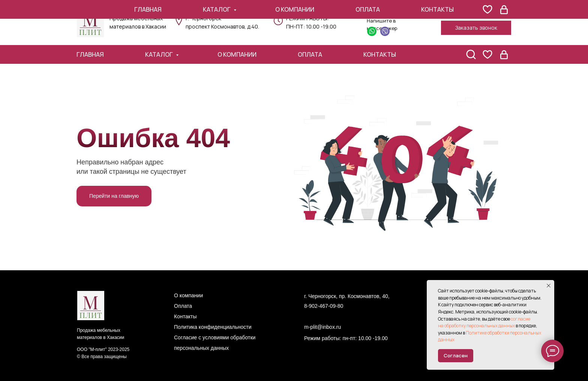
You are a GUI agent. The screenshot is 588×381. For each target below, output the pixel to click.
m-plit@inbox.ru (322, 327)
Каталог (160, 54)
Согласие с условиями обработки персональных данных (215, 343)
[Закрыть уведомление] (549, 286)
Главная (90, 54)
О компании (237, 54)
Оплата (310, 54)
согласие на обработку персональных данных (484, 322)
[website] (487, 54)
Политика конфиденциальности (213, 327)
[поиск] (471, 54)
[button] (476, 28)
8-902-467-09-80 (324, 306)
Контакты (380, 54)
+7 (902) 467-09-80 (475, 14)
